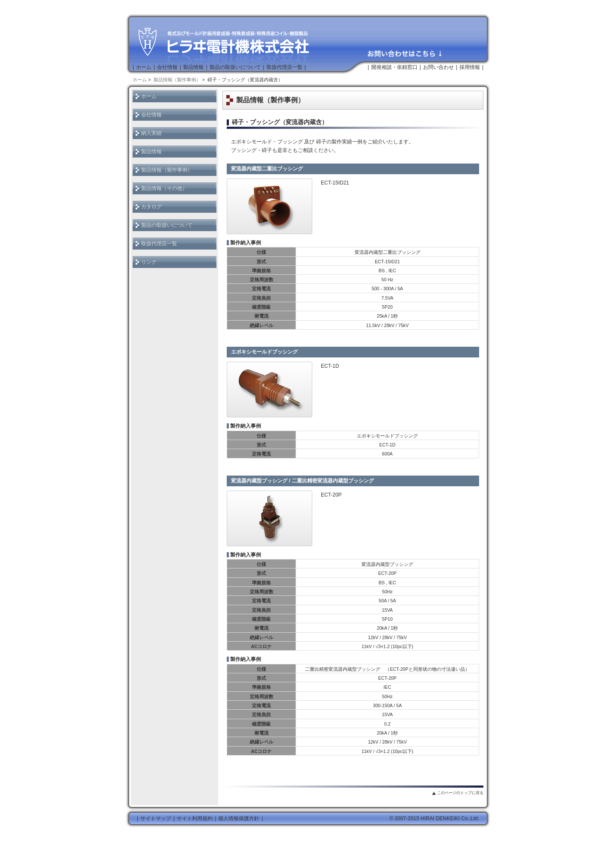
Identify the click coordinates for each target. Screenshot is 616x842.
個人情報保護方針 (239, 818)
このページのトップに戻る (460, 793)
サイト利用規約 (195, 818)
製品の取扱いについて (235, 67)
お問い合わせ (438, 67)
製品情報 (193, 67)
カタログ (151, 207)
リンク (149, 262)
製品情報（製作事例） (177, 80)
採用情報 (470, 67)
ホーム (144, 67)
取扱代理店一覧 (284, 67)
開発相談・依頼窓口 (394, 67)
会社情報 (167, 67)
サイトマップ (156, 818)
